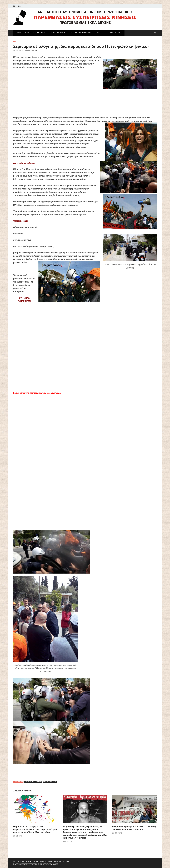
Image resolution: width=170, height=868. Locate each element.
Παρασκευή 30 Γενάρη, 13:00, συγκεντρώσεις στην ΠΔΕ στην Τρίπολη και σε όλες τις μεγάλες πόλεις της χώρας (35, 829)
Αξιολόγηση (29, 782)
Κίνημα (39, 782)
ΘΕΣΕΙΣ (100, 33)
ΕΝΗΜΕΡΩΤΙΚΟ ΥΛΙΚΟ (81, 33)
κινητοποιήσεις (50, 782)
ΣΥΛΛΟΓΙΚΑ (115, 33)
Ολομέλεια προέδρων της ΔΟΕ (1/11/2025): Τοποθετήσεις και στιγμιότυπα (134, 828)
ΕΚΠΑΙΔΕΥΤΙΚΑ (58, 33)
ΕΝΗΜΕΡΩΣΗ (39, 33)
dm (36, 51)
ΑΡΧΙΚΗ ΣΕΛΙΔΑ (22, 33)
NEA (15, 42)
